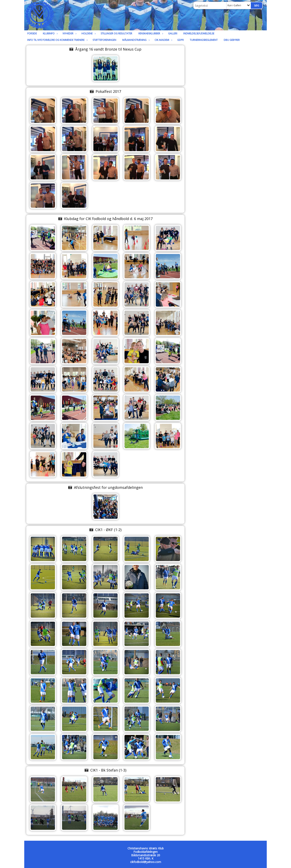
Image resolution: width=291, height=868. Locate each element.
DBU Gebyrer (232, 40)
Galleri (173, 33)
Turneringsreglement (204, 40)
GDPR (180, 40)
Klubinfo (50, 33)
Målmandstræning (135, 40)
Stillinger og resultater (116, 33)
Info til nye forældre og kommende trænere (57, 40)
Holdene (88, 33)
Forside (32, 33)
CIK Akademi (163, 40)
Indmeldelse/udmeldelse (199, 33)
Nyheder (69, 33)
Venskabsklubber (150, 33)
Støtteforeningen (104, 40)
